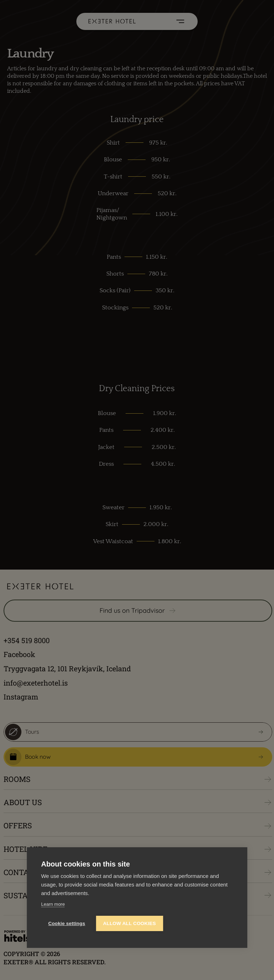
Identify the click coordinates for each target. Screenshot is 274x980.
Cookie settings (67, 923)
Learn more (53, 904)
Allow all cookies (130, 923)
